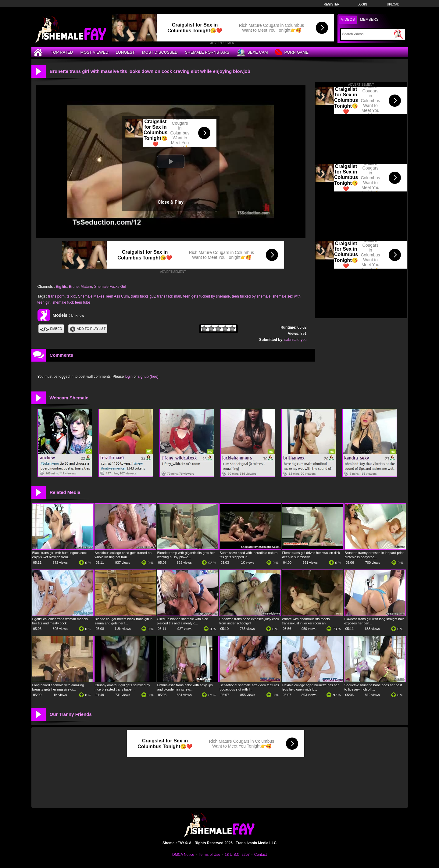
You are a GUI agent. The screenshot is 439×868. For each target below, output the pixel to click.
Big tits (61, 287)
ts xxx (71, 296)
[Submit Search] (398, 34)
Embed (51, 329)
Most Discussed (160, 52)
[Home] (39, 52)
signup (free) (148, 377)
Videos (348, 20)
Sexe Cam (252, 53)
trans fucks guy (143, 296)
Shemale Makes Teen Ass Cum (104, 296)
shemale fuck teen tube (71, 302)
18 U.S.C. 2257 (237, 855)
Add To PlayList (88, 329)
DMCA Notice (183, 855)
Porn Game (292, 53)
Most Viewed (94, 52)
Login (362, 4)
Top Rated (62, 52)
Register (332, 4)
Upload (393, 4)
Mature (86, 287)
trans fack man (169, 296)
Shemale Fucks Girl (110, 287)
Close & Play (171, 202)
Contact (261, 855)
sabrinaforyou (296, 340)
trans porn (56, 296)
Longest (125, 52)
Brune (74, 287)
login (129, 377)
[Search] (368, 34)
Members (369, 20)
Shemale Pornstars (207, 52)
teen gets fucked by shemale (207, 296)
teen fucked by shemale (251, 296)
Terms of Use (210, 855)
